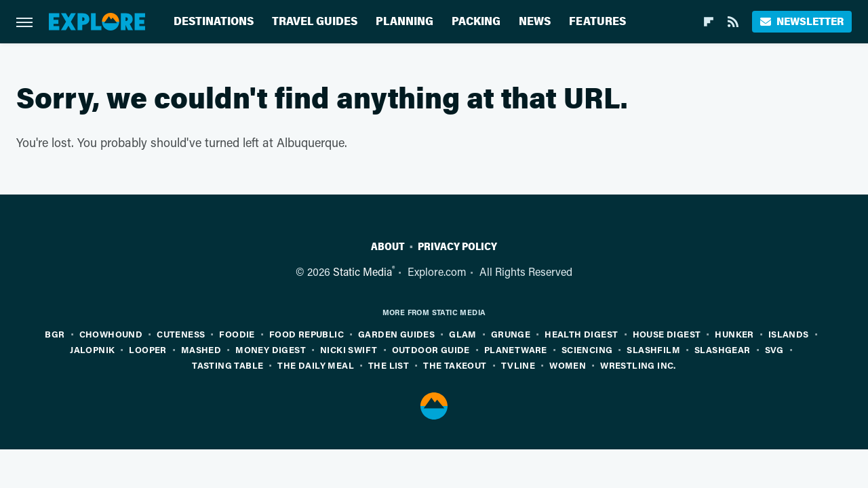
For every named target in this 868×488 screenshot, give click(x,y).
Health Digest (581, 334)
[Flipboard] (709, 22)
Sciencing (587, 349)
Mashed (201, 349)
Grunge (511, 334)
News (535, 21)
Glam (463, 334)
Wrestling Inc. (638, 365)
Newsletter (802, 21)
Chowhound (111, 334)
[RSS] (733, 22)
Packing (476, 21)
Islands (789, 334)
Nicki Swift (349, 349)
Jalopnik (92, 349)
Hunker (734, 334)
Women (568, 365)
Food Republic (307, 334)
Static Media (362, 271)
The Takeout (455, 365)
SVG (774, 349)
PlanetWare (516, 349)
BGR (55, 334)
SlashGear (723, 349)
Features (597, 21)
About (388, 247)
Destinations (214, 21)
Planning (405, 21)
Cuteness (181, 334)
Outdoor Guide (431, 349)
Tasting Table (228, 365)
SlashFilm (653, 349)
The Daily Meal (316, 365)
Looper (147, 349)
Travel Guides (315, 21)
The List (389, 365)
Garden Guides (396, 334)
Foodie (237, 334)
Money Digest (271, 349)
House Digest (667, 334)
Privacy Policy (457, 247)
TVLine (518, 365)
